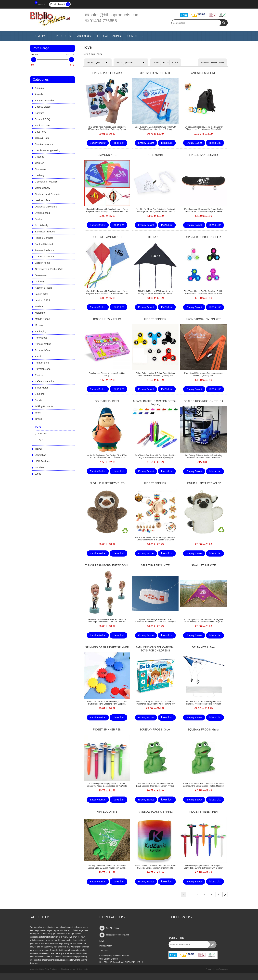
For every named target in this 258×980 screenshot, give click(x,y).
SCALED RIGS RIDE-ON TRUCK (204, 401)
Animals (39, 88)
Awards (39, 94)
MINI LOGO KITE (107, 812)
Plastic (39, 356)
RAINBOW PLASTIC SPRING (155, 812)
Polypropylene (43, 369)
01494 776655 (103, 21)
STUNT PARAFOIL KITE (155, 565)
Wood (38, 474)
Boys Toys (40, 132)
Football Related (44, 244)
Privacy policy (83, 969)
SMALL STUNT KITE (203, 565)
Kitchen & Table (43, 288)
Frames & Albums (45, 250)
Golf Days (40, 281)
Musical (39, 325)
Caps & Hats (42, 138)
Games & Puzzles (45, 256)
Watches (40, 467)
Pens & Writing (43, 344)
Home (86, 54)
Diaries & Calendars (46, 207)
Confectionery (43, 188)
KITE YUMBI (155, 155)
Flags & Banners (44, 238)
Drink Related (42, 213)
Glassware (41, 275)
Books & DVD (42, 125)
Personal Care (43, 350)
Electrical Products (45, 232)
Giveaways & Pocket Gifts (49, 269)
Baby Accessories (45, 100)
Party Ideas (41, 338)
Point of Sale (42, 363)
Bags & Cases (43, 107)
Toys (93, 54)
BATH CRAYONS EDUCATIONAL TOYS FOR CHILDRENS (155, 649)
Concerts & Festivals (46, 182)
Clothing (39, 175)
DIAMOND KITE (107, 155)
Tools (38, 413)
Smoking (40, 394)
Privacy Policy (106, 946)
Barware (39, 113)
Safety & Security (44, 381)
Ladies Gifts (41, 294)
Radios (39, 375)
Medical (39, 306)
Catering (40, 157)
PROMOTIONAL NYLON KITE (203, 319)
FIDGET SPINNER (155, 319)
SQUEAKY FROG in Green (155, 730)
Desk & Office (42, 200)
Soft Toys (43, 434)
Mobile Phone (42, 319)
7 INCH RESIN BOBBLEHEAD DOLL (107, 565)
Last (225, 895)
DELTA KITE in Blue (204, 647)
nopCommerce (222, 969)
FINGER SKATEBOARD (203, 155)
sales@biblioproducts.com (115, 15)
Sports (38, 400)
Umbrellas (40, 455)
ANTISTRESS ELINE (203, 73)
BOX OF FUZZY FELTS (107, 319)
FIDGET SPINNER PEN (107, 730)
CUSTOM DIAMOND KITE (107, 237)
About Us (103, 951)
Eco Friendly (42, 225)
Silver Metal (41, 388)
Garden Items (42, 263)
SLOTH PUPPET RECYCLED (107, 483)
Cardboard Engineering (48, 150)
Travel (38, 449)
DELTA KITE (155, 237)
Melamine (40, 313)
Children (39, 163)
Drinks (38, 219)
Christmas (40, 169)
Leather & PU (42, 300)
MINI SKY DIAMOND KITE (155, 73)
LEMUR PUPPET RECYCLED (204, 483)
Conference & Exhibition (48, 194)
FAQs (102, 941)
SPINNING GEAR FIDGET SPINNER (107, 647)
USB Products (43, 461)
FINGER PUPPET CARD (107, 73)
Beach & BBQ (43, 119)
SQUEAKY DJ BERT (107, 401)
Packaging (41, 331)
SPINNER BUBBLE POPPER (204, 237)
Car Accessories (44, 144)
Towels (39, 419)
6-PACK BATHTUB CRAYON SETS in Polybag (155, 403)
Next (218, 895)
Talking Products (44, 406)
